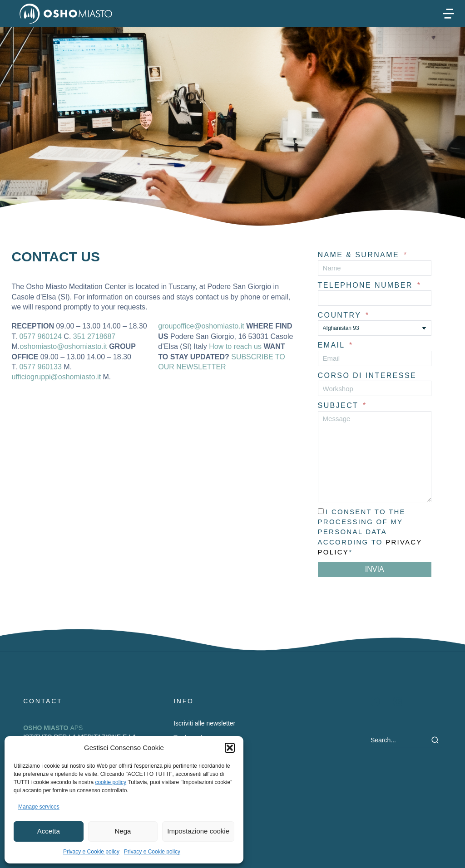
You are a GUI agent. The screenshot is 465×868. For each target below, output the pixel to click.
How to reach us (235, 346)
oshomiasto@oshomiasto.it (63, 346)
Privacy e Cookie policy (91, 852)
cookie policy (111, 782)
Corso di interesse (367, 375)
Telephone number (367, 285)
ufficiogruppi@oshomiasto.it (57, 377)
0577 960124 (40, 336)
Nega (123, 831)
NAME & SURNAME (360, 255)
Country (341, 315)
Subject (340, 405)
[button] (230, 748)
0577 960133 (40, 367)
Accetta (49, 831)
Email (333, 345)
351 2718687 (94, 336)
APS (53, 728)
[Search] (435, 740)
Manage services (39, 807)
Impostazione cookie (198, 831)
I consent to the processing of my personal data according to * (370, 532)
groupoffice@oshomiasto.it (201, 326)
